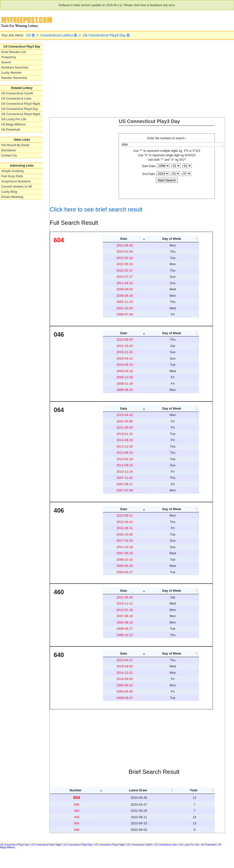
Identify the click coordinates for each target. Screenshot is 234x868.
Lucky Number (11, 73)
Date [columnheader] (124, 239)
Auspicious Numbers (16, 181)
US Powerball (11, 130)
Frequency (9, 57)
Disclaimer (9, 150)
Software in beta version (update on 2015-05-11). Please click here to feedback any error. (117, 5)
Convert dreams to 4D (17, 187)
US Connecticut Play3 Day (15, 845)
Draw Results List (14, 52)
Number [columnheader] (75, 790)
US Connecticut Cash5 (17, 93)
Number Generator (14, 78)
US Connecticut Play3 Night (21, 104)
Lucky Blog (9, 192)
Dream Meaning (12, 197)
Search (6, 62)
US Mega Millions (13, 124)
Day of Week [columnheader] (172, 239)
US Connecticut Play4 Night (21, 114)
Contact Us (9, 156)
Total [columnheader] (194, 790)
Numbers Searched (15, 68)
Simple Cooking (12, 171)
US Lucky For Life (14, 119)
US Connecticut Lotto (16, 99)
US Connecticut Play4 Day (20, 109)
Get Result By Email (15, 145)
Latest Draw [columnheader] (138, 790)
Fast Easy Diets (12, 176)
